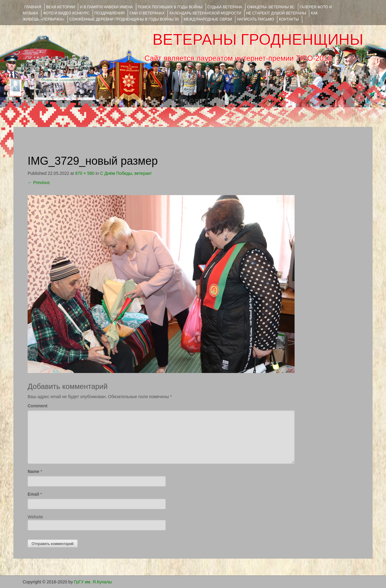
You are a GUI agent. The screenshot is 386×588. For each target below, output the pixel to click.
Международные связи (208, 19)
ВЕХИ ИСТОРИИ (60, 7)
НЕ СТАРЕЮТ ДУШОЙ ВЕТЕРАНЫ (276, 13)
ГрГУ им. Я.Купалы (93, 582)
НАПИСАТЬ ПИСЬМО (255, 19)
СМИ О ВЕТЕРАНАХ (147, 13)
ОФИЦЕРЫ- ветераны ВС (271, 7)
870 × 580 (85, 173)
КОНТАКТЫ (289, 19)
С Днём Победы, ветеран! (126, 173)
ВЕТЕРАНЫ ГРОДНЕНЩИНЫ (258, 40)
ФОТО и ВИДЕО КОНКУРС (66, 13)
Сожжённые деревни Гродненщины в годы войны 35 (124, 19)
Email (33, 494)
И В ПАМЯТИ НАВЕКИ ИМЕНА (106, 7)
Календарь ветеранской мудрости (205, 13)
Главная (33, 7)
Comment (38, 406)
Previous (39, 183)
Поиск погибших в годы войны (170, 7)
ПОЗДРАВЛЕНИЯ (110, 13)
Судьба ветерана (225, 7)
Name (33, 471)
